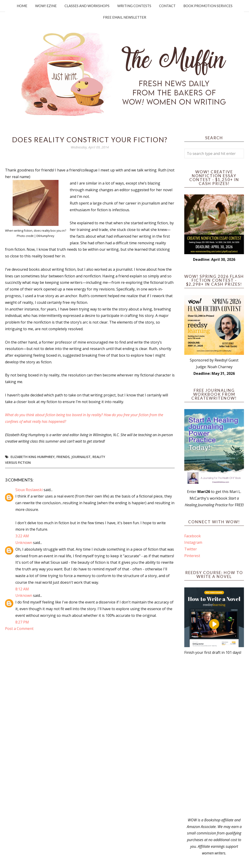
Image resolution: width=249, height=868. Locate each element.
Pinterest (192, 556)
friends (63, 457)
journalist (81, 457)
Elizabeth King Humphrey (33, 457)
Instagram (193, 542)
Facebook (193, 536)
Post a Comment (19, 629)
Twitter (191, 549)
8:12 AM (22, 589)
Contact (167, 6)
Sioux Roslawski (29, 490)
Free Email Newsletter (125, 17)
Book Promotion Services (208, 6)
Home (22, 6)
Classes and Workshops (87, 6)
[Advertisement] (214, 736)
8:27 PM (22, 622)
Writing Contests (134, 6)
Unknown (24, 543)
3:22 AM (22, 536)
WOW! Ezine (46, 6)
